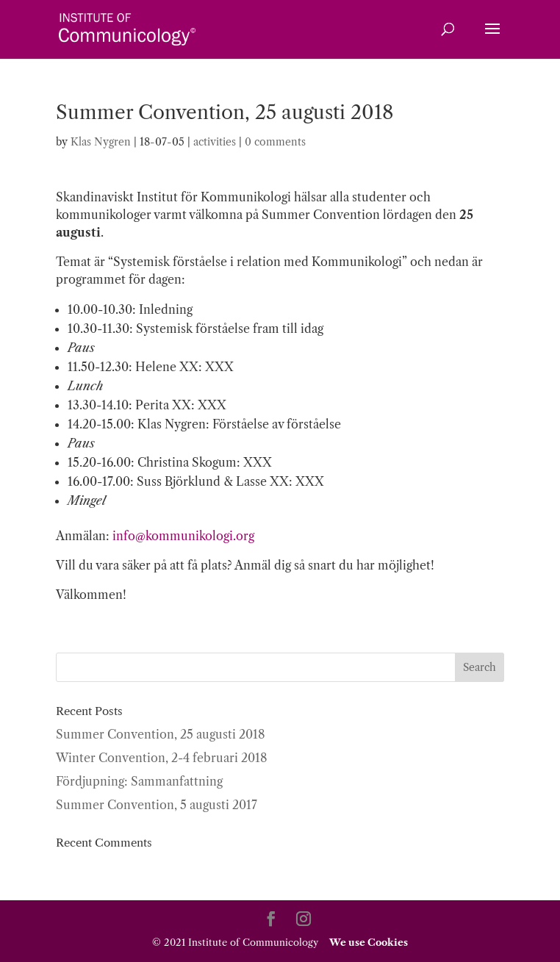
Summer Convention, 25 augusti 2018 (161, 734)
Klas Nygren (101, 142)
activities (215, 142)
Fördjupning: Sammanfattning (139, 781)
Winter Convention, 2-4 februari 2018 (162, 758)
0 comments (275, 142)
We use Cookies (367, 942)
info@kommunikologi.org (183, 536)
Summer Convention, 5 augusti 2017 (157, 805)
